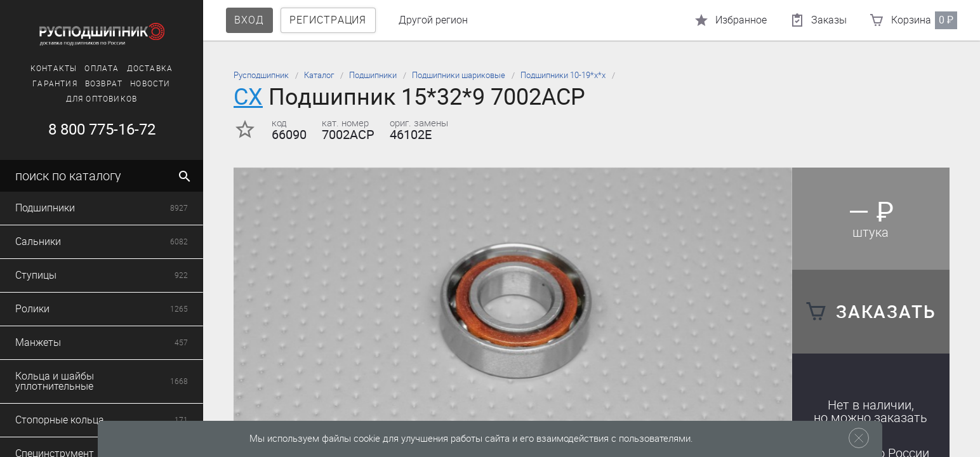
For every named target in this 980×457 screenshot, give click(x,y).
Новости (150, 84)
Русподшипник (261, 75)
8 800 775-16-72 (102, 129)
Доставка (150, 69)
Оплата (102, 69)
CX (248, 97)
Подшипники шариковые (459, 75)
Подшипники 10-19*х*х (563, 75)
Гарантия (55, 84)
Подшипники (373, 75)
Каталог (319, 75)
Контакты (54, 69)
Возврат (104, 84)
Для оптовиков (102, 99)
